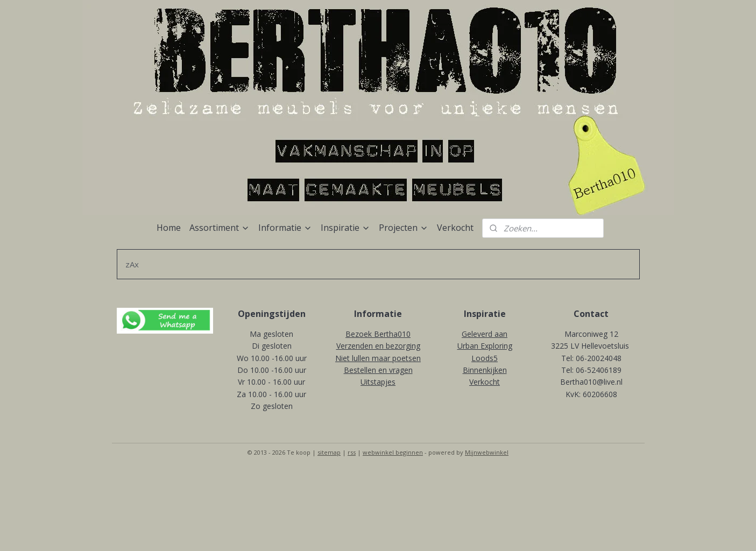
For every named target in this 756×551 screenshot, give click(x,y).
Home (169, 228)
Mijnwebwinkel (487, 452)
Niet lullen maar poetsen (378, 358)
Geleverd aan (485, 334)
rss (352, 452)
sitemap (329, 452)
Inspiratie (345, 228)
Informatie (285, 228)
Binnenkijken (485, 370)
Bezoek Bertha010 (378, 334)
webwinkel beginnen (393, 452)
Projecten (404, 228)
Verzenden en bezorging (378, 346)
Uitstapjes (378, 382)
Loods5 (485, 358)
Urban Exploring (485, 346)
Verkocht (455, 228)
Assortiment (220, 228)
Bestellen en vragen (378, 370)
